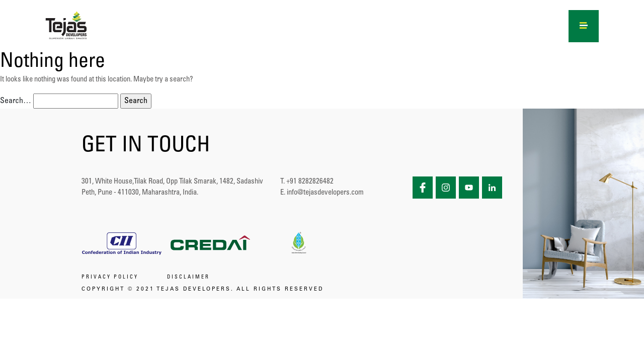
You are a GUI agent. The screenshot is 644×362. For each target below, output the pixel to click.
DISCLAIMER (188, 278)
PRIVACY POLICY (110, 278)
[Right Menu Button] (584, 24)
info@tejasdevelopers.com (325, 193)
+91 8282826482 (310, 182)
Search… (16, 101)
